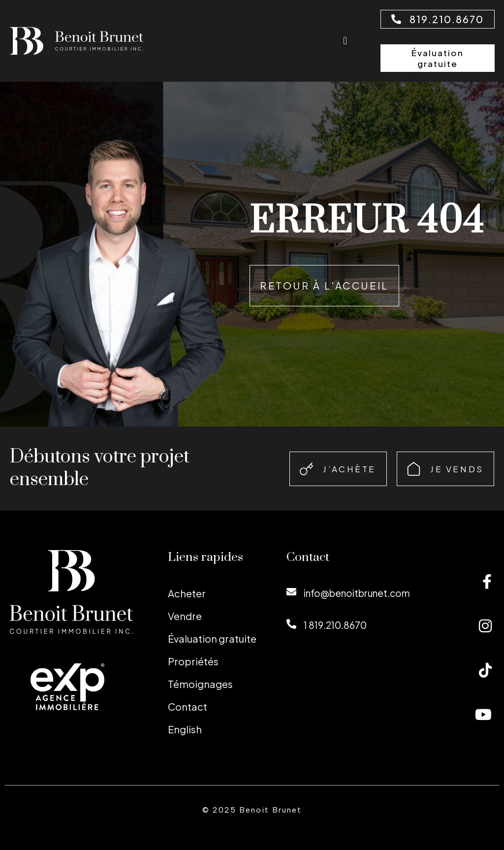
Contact (188, 706)
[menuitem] (217, 729)
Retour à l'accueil (324, 285)
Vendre (185, 616)
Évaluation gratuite (212, 638)
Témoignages (200, 684)
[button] (345, 41)
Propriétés (193, 661)
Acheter (187, 593)
